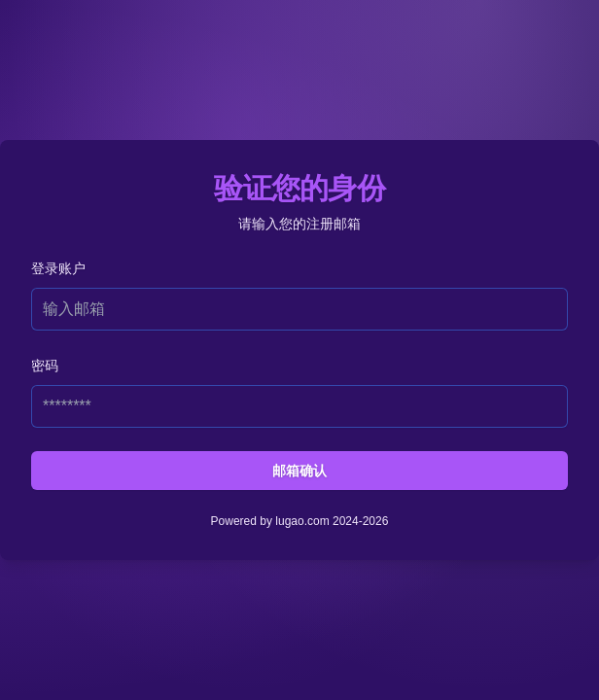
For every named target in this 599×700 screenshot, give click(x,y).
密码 (45, 366)
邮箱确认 (299, 471)
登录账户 (58, 268)
